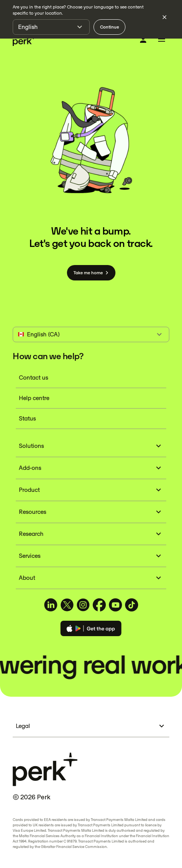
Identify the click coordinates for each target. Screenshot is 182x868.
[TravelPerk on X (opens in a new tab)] (67, 605)
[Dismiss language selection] (164, 17)
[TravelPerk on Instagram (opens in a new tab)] (83, 605)
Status (27, 418)
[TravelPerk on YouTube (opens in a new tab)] (115, 605)
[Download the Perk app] (91, 630)
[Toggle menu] (162, 40)
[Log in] (143, 40)
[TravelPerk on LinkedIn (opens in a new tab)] (51, 605)
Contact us (33, 377)
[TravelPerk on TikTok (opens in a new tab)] (132, 605)
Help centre (34, 398)
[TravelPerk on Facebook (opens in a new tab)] (99, 605)
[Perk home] (24, 40)
